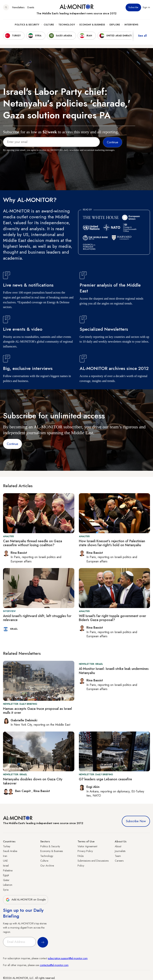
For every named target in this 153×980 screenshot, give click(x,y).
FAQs (81, 856)
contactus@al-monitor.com (54, 965)
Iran (5, 856)
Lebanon (8, 885)
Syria (6, 890)
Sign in (146, 7)
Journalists (120, 851)
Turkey (7, 846)
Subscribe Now (136, 821)
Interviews (131, 25)
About (118, 846)
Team (118, 856)
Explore (115, 25)
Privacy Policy (85, 851)
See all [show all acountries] (142, 36)
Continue (12, 444)
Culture (49, 25)
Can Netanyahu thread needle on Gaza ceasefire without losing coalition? (33, 543)
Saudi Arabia (10, 851)
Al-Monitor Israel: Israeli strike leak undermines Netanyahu (114, 671)
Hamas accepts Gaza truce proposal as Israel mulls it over (37, 711)
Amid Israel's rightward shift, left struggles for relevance (37, 618)
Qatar (6, 880)
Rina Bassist (42, 791)
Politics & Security (27, 25)
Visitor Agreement (87, 846)
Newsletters (18, 7)
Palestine (8, 870)
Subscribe (133, 7)
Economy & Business (92, 25)
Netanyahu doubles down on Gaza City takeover (33, 781)
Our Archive (47, 866)
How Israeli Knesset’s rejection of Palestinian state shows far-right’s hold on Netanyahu (112, 543)
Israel (6, 866)
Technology (67, 25)
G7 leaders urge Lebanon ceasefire (105, 779)
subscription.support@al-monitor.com (68, 958)
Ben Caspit (23, 791)
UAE (5, 861)
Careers (119, 861)
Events (31, 7)
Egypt (6, 875)
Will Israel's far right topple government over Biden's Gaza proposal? (112, 618)
